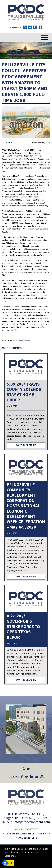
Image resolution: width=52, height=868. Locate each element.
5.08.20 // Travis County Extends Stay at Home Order (24, 392)
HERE (28, 341)
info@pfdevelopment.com (32, 822)
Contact (32, 829)
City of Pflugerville (20, 834)
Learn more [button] (10, 856)
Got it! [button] (9, 863)
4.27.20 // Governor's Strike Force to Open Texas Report (23, 627)
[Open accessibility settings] (5, 863)
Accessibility (28, 838)
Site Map (44, 834)
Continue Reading (26, 445)
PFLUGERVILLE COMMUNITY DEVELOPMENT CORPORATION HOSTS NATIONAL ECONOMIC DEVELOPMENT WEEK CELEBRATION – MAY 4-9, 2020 (26, 506)
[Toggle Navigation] (40, 38)
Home (18, 829)
